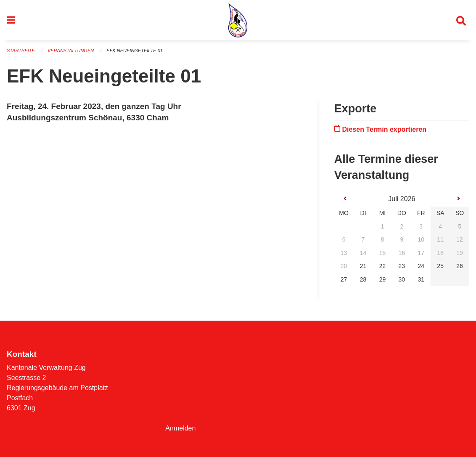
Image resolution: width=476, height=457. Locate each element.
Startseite (21, 50)
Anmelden (180, 428)
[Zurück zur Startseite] (238, 20)
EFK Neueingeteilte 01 (135, 50)
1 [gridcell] (383, 226)
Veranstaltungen (71, 50)
